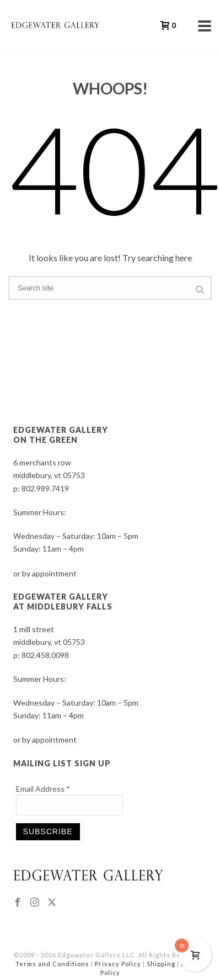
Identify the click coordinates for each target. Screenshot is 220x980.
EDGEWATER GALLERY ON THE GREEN (61, 435)
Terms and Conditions (52, 964)
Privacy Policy (118, 964)
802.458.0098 (45, 655)
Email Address (43, 789)
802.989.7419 (45, 488)
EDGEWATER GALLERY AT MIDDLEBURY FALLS (63, 602)
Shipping (161, 964)
